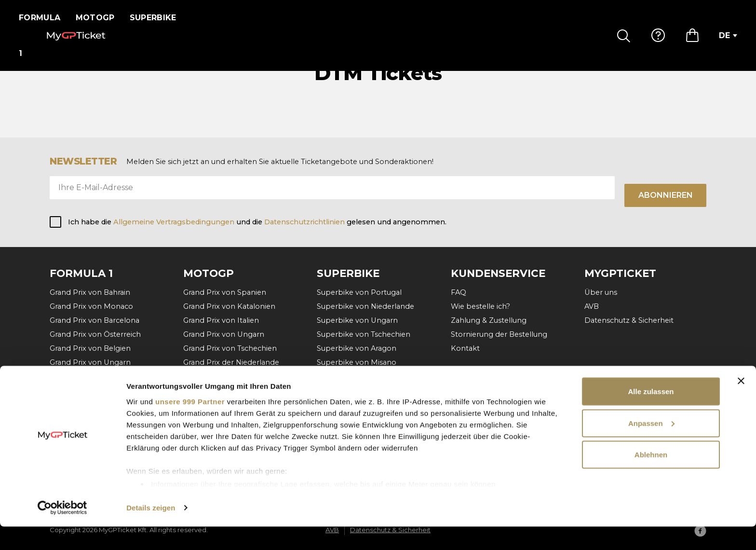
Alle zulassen (651, 415)
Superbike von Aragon (357, 349)
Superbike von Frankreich (362, 377)
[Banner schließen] (741, 404)
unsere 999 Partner (190, 424)
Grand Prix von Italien (221, 320)
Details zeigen (151, 531)
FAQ (459, 292)
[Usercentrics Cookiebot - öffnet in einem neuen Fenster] (62, 531)
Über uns (601, 292)
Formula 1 (43, 18)
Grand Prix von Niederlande (98, 377)
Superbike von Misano (357, 363)
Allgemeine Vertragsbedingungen (175, 222)
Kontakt (465, 349)
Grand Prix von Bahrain (90, 292)
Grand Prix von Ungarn (90, 363)
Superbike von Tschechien (364, 335)
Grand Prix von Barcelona (94, 320)
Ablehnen (651, 478)
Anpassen (651, 447)
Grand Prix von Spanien (225, 292)
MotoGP (101, 18)
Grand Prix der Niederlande (231, 363)
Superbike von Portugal (359, 292)
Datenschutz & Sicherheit (629, 320)
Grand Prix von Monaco (91, 306)
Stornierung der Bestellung (499, 335)
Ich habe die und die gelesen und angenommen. (257, 222)
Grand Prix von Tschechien (230, 349)
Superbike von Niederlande (365, 306)
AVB (592, 306)
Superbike (159, 18)
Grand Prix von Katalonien (229, 306)
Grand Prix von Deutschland (233, 377)
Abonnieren (666, 195)
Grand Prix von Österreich (95, 335)
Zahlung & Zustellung (489, 320)
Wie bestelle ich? (480, 306)
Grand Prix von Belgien (90, 349)
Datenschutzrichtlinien (304, 222)
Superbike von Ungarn (357, 320)
